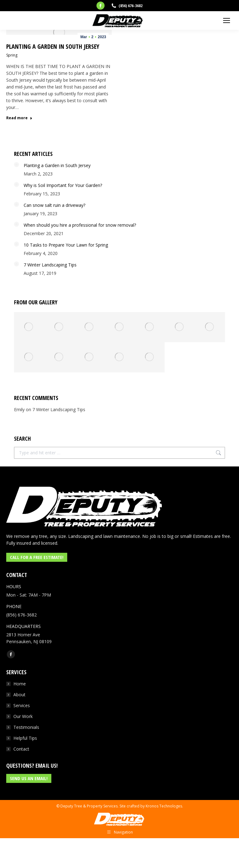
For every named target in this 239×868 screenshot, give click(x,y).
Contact (21, 749)
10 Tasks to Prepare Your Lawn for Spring (66, 245)
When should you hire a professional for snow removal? (80, 225)
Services (22, 705)
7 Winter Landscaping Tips (50, 265)
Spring (12, 55)
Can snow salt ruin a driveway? (54, 205)
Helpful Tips (25, 738)
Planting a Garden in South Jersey (53, 46)
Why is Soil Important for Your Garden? (63, 185)
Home (20, 684)
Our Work (23, 716)
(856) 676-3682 (131, 6)
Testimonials (26, 727)
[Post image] (16, 165)
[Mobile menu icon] (227, 20)
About (19, 695)
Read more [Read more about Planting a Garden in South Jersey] (19, 118)
